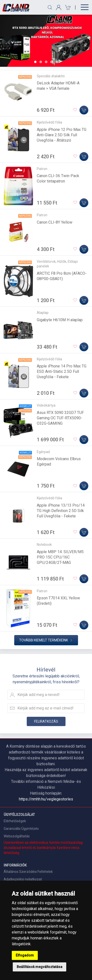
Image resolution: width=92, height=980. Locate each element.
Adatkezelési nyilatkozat (23, 879)
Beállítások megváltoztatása (39, 967)
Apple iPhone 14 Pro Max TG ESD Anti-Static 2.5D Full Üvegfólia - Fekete (62, 371)
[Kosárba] (84, 110)
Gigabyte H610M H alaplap (60, 320)
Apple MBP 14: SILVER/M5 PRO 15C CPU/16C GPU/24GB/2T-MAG (60, 557)
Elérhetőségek (15, 821)
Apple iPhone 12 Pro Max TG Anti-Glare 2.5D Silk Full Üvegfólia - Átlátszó (62, 135)
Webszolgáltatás (17, 836)
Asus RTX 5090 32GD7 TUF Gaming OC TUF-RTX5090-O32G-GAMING (60, 418)
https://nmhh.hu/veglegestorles (46, 799)
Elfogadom (25, 955)
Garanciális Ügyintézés (21, 829)
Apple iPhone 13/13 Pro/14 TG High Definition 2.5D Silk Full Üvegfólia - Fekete (61, 511)
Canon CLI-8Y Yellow (55, 222)
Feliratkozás (46, 721)
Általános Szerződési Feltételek (28, 872)
